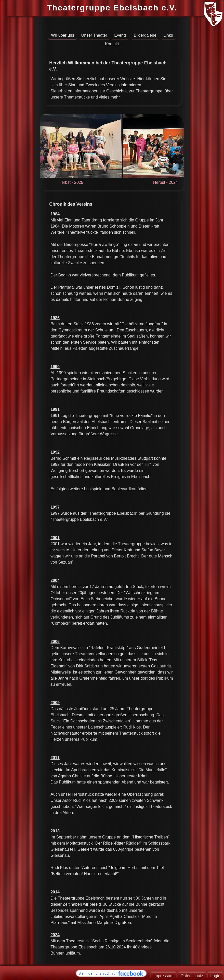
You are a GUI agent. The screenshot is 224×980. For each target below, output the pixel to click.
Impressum (163, 976)
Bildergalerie (145, 35)
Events (120, 35)
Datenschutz (192, 976)
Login (215, 976)
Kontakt (112, 44)
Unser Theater (94, 35)
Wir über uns (63, 35)
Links (168, 35)
